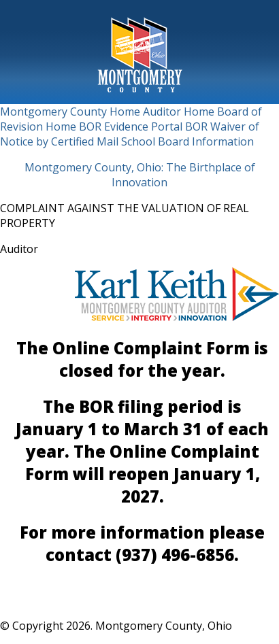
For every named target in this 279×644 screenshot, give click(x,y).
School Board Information (187, 141)
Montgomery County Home (70, 112)
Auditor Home (179, 112)
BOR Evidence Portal (131, 126)
